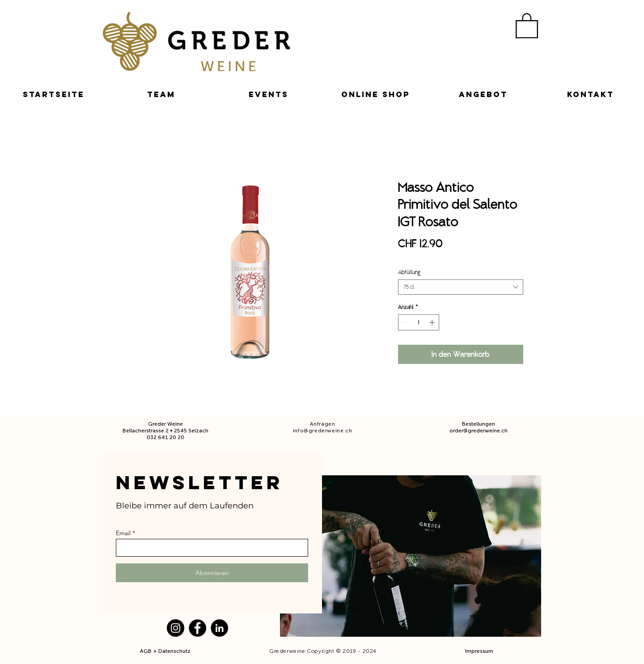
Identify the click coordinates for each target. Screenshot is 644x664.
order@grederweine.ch (479, 431)
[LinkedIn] (219, 628)
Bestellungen (479, 424)
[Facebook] (197, 628)
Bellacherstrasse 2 (146, 431)
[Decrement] (405, 322)
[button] (527, 25)
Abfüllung (409, 272)
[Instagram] (176, 628)
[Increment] (433, 322)
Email (123, 533)
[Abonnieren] (212, 573)
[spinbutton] (419, 322)
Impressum (479, 651)
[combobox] (461, 287)
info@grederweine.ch (322, 431)
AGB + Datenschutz (166, 651)
